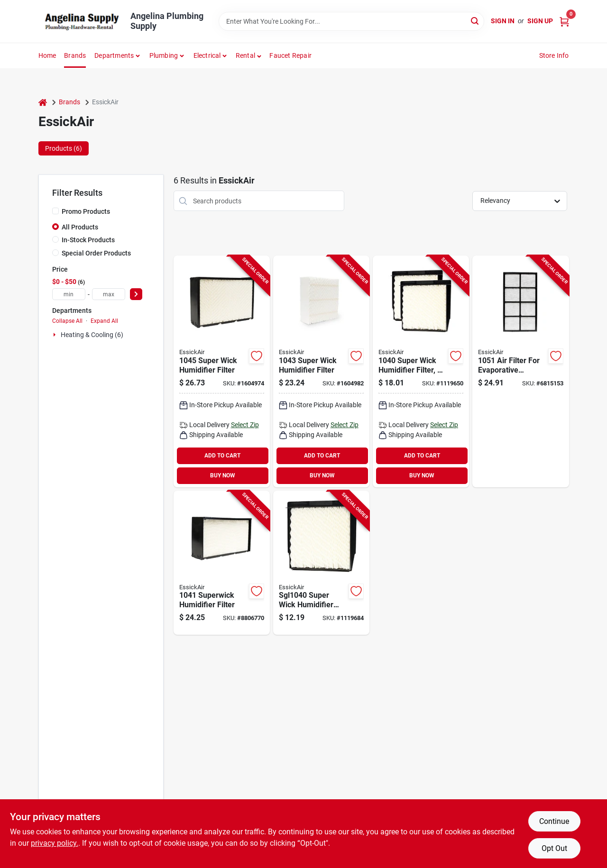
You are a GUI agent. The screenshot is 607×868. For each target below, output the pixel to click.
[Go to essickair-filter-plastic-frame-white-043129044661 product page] (520, 371)
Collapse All (67, 321)
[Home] (43, 102)
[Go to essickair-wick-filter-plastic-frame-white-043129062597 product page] (321, 371)
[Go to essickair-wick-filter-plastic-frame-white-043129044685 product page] (222, 563)
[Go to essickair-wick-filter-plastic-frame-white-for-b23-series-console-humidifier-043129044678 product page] (421, 371)
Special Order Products (96, 253)
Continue (554, 821)
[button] (249, 55)
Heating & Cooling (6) (92, 335)
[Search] (475, 21)
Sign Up (540, 21)
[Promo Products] (55, 211)
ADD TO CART (222, 456)
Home (47, 55)
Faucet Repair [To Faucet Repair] (290, 55)
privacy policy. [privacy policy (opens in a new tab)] (55, 843)
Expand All (104, 321)
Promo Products (86, 211)
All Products (80, 227)
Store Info (554, 55)
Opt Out (554, 848)
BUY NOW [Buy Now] (223, 475)
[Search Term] (351, 21)
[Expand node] (55, 335)
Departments (114, 55)
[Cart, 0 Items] (564, 21)
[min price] (69, 294)
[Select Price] (136, 294)
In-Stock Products (88, 240)
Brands (75, 55)
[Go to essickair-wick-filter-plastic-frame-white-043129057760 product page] (321, 563)
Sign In (503, 21)
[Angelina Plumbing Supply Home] (81, 21)
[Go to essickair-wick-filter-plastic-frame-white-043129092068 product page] (222, 371)
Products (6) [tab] (64, 148)
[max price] (109, 294)
